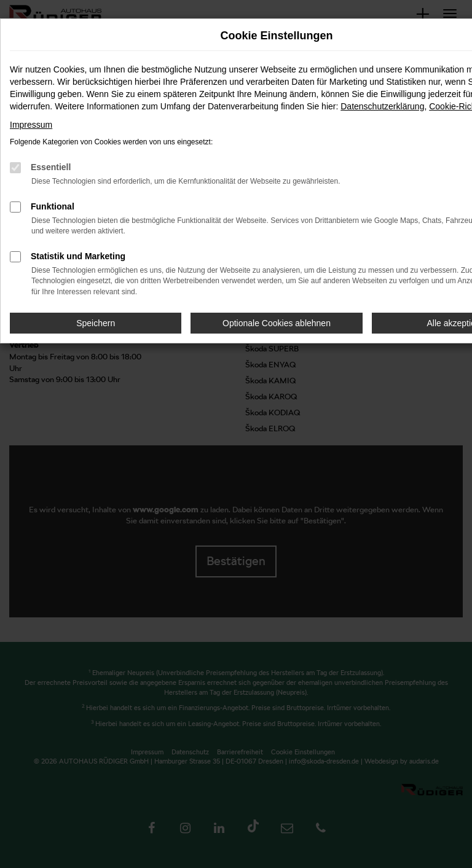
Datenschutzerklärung (382, 106)
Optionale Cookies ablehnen (277, 323)
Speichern (96, 323)
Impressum (31, 125)
